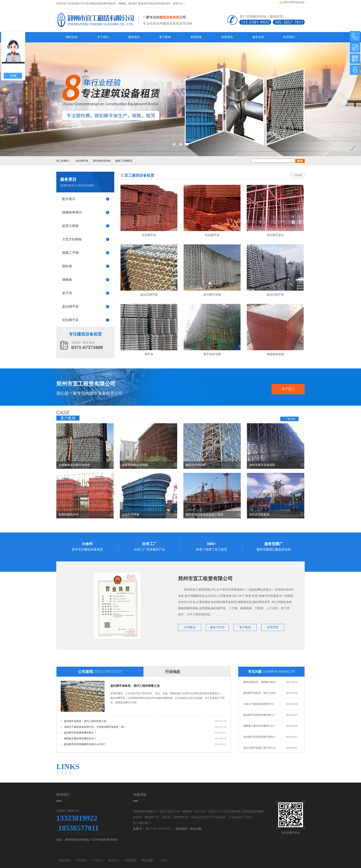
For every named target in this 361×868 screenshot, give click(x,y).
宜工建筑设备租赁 (139, 175)
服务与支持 (217, 627)
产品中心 (98, 860)
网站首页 (72, 37)
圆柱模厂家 (135, 4)
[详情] (134, 703)
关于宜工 (288, 389)
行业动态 (187, 672)
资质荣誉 (196, 37)
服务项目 (134, 37)
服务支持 (258, 37)
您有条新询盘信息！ (293, 2)
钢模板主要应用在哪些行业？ (80, 739)
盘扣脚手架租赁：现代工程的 (260, 693)
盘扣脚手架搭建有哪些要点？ (80, 733)
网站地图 (147, 860)
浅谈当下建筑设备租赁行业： (260, 704)
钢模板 (122, 4)
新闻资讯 (227, 37)
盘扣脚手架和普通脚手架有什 (260, 737)
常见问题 (271, 672)
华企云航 (196, 829)
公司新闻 (100, 672)
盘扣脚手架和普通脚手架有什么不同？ (85, 744)
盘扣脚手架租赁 (107, 4)
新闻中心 (114, 860)
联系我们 (289, 37)
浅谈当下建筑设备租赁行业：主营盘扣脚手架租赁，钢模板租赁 (95, 727)
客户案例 (165, 37)
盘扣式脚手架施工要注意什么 (260, 748)
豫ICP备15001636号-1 (159, 829)
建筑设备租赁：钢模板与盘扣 (260, 682)
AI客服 (13, 76)
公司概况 (190, 627)
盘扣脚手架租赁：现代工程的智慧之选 (135, 686)
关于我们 (103, 37)
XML (164, 860)
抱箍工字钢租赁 (124, 161)
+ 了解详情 (289, 419)
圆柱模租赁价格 (102, 161)
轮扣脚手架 (82, 161)
